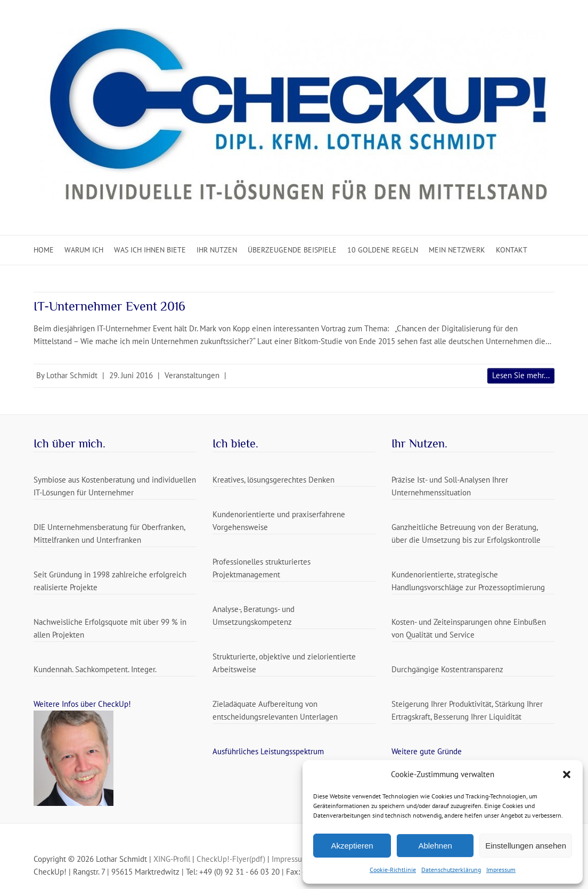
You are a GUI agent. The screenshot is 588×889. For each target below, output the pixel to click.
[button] (567, 774)
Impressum (501, 870)
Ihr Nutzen (217, 250)
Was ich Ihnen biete (150, 250)
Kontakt (512, 250)
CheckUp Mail (527, 19)
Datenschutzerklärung (451, 870)
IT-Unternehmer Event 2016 (109, 306)
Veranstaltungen (192, 375)
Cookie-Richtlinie (393, 870)
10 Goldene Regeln (383, 250)
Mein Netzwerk (457, 250)
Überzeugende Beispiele (292, 250)
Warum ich (84, 250)
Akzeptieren (352, 846)
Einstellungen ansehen (526, 846)
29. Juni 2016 (131, 375)
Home (44, 250)
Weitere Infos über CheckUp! (82, 704)
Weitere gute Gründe (427, 751)
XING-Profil (172, 859)
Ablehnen (435, 846)
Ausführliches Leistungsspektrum (268, 751)
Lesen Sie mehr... (521, 375)
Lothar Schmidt (72, 375)
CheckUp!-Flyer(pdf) (231, 859)
